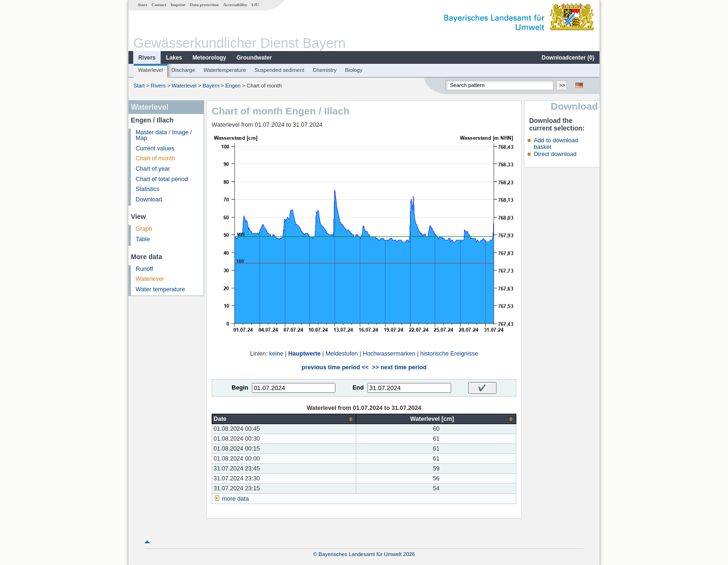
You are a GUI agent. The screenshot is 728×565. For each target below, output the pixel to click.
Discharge (183, 70)
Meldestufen (342, 354)
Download (149, 200)
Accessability (235, 5)
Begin (240, 388)
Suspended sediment (279, 70)
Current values (155, 148)
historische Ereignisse (449, 354)
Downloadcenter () (568, 58)
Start (143, 5)
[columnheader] (284, 419)
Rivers (147, 58)
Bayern (211, 86)
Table (143, 239)
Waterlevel (150, 70)
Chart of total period (162, 179)
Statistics (147, 189)
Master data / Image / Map (164, 135)
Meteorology (209, 58)
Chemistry (325, 70)
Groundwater (254, 58)
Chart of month (155, 158)
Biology (354, 70)
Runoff (144, 269)
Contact (159, 5)
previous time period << (335, 367)
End (358, 388)
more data (236, 499)
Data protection (204, 5)
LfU (255, 5)
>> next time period (399, 367)
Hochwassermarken (389, 354)
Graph (144, 229)
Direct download (555, 154)
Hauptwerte (304, 354)
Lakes (174, 58)
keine (276, 354)
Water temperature (160, 289)
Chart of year (153, 169)
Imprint (178, 5)
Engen (233, 86)
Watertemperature (225, 70)
